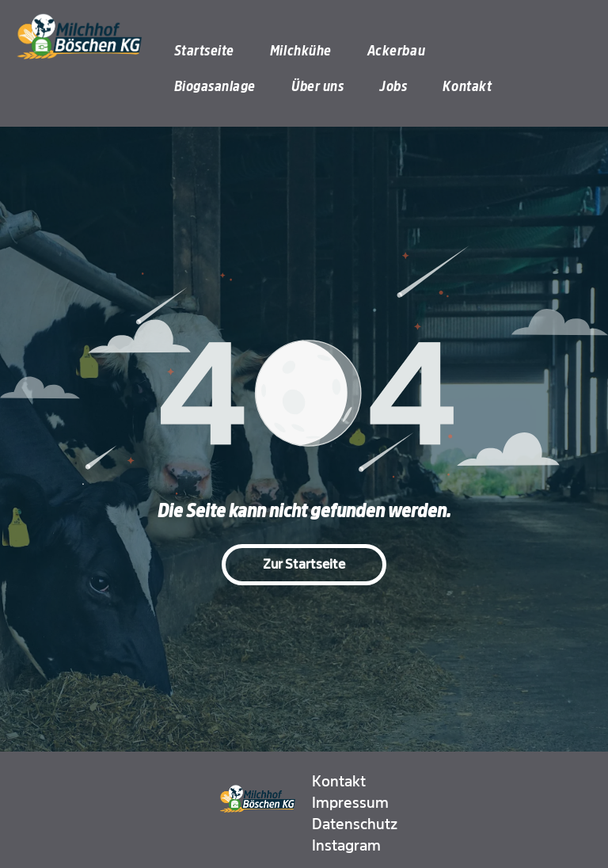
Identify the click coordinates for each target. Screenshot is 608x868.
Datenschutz (355, 824)
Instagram (346, 846)
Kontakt (339, 782)
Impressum (350, 803)
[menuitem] (210, 51)
